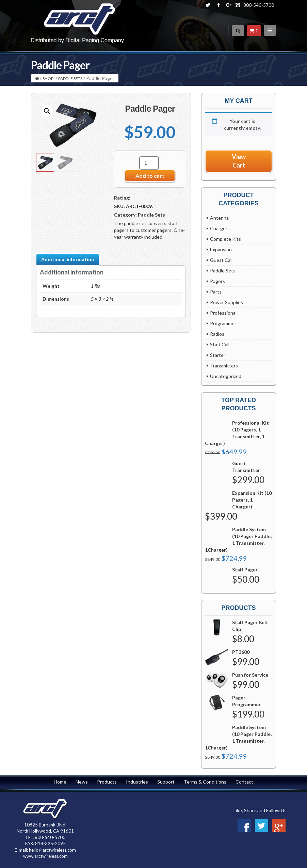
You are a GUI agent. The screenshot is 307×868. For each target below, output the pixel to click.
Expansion (221, 249)
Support (166, 782)
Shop (48, 78)
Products (107, 782)
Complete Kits (225, 239)
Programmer (223, 323)
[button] (47, 111)
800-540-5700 (259, 5)
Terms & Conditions (205, 782)
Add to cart (150, 176)
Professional (223, 313)
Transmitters (224, 366)
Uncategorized (226, 376)
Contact (244, 782)
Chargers (220, 228)
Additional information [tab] (68, 259)
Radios (217, 334)
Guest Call (221, 260)
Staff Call (220, 344)
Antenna (219, 218)
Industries (137, 782)
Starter (218, 355)
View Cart (239, 161)
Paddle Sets (70, 78)
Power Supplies (227, 302)
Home (60, 782)
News (82, 782)
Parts (216, 292)
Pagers (217, 281)
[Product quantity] (149, 163)
